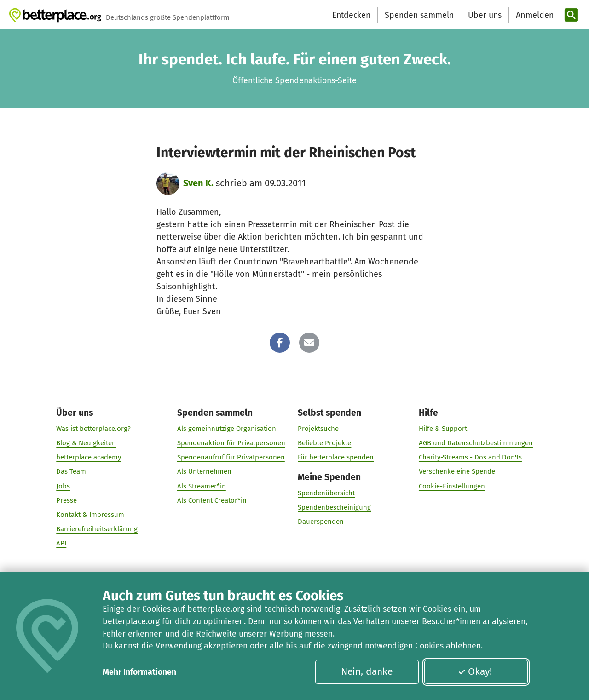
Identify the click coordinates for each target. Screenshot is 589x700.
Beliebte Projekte (324, 443)
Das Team (71, 472)
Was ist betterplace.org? (93, 429)
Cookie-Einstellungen (452, 486)
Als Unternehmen (204, 472)
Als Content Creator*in (212, 500)
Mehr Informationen (139, 672)
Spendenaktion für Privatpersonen (231, 443)
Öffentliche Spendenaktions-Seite (294, 80)
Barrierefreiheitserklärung (97, 529)
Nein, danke (367, 671)
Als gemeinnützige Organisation (227, 429)
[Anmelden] (534, 15)
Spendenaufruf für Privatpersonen (231, 458)
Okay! (475, 671)
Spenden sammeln (419, 15)
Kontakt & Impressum (90, 515)
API (61, 544)
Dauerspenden (321, 522)
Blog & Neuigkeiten (86, 443)
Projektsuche (318, 429)
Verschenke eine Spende (457, 472)
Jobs (63, 486)
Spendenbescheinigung (334, 508)
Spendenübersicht (326, 493)
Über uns (485, 15)
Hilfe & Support (443, 429)
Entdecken (351, 15)
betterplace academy (89, 458)
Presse (66, 500)
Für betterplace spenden (336, 458)
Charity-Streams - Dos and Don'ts (470, 458)
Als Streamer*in (202, 486)
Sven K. (198, 183)
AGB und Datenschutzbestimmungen (476, 443)
